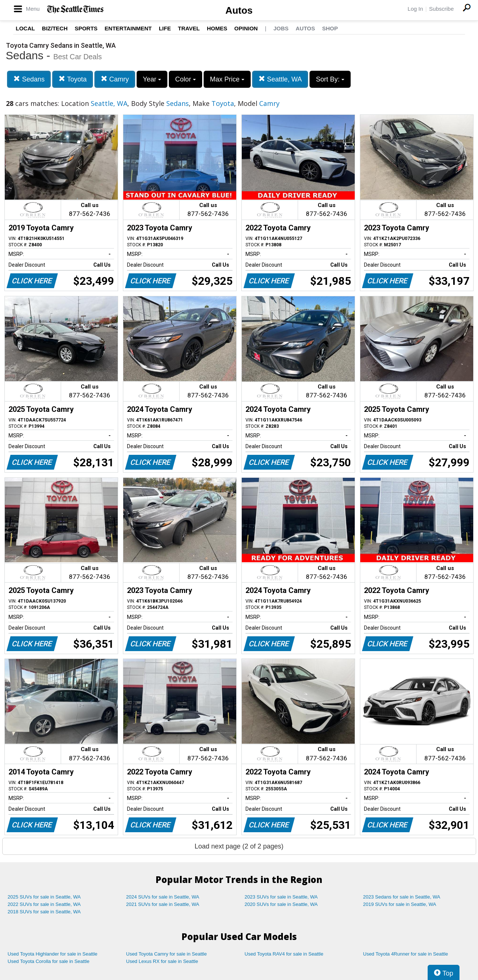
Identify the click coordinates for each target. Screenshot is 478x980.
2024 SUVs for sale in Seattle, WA (163, 897)
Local (26, 28)
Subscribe (442, 9)
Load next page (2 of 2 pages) (239, 846)
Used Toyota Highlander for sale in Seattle (53, 954)
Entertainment (128, 28)
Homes (217, 28)
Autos (239, 10)
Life (165, 28)
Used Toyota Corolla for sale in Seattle (49, 961)
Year (152, 79)
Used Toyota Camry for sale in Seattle (167, 954)
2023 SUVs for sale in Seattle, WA (281, 897)
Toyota (73, 79)
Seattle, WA (280, 79)
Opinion (246, 28)
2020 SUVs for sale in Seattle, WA (281, 904)
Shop (330, 28)
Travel (189, 28)
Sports (86, 28)
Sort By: (330, 79)
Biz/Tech (55, 28)
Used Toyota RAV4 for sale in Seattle (284, 954)
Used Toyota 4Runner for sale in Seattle (406, 954)
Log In (415, 9)
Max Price (227, 79)
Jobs (281, 28)
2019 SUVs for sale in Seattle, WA (400, 904)
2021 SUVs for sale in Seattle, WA (163, 904)
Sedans (29, 79)
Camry (115, 79)
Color (185, 79)
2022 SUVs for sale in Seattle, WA (44, 904)
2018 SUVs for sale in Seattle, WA (44, 912)
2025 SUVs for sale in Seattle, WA (44, 897)
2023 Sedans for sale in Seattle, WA (402, 897)
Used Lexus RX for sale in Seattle (162, 961)
